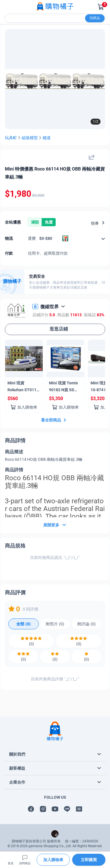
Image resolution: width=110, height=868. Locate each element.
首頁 (11, 859)
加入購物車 (24, 407)
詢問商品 (25, 859)
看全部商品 (54, 420)
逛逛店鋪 (55, 329)
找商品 (95, 18)
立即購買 (89, 860)
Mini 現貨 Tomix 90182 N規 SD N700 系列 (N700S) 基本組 (63, 388)
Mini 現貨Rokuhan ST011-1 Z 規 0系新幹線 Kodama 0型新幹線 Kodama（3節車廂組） (24, 388)
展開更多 (55, 526)
